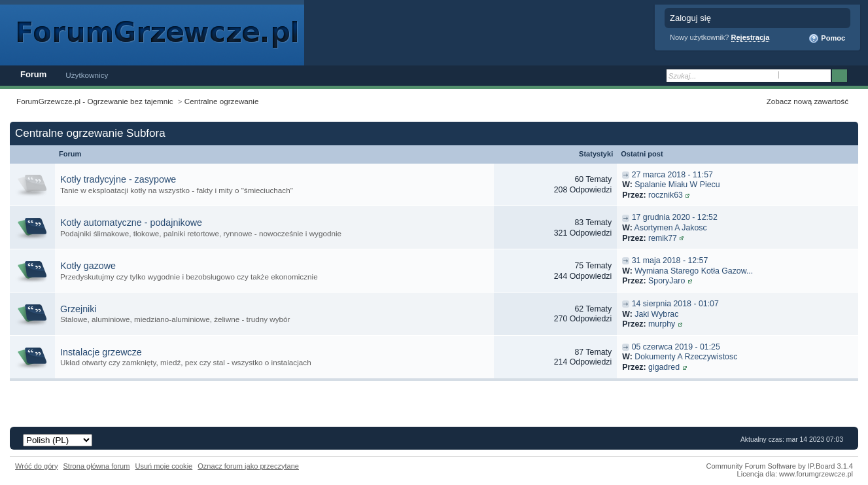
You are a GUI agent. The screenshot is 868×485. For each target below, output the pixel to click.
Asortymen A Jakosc (671, 228)
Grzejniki (78, 309)
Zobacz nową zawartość (807, 101)
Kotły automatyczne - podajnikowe (131, 223)
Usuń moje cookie (164, 466)
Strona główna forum (97, 466)
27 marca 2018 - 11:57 (672, 175)
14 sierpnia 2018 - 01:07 (675, 304)
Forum (33, 74)
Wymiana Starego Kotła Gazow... (694, 271)
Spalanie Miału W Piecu (677, 185)
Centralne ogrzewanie (222, 101)
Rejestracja (751, 37)
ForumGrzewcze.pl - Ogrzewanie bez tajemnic (95, 101)
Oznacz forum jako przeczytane (248, 466)
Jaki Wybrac (656, 314)
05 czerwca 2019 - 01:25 (676, 347)
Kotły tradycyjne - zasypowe (118, 179)
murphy (662, 324)
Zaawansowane (857, 76)
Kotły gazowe (88, 266)
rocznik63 (666, 195)
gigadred (664, 367)
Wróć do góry (37, 466)
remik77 (663, 238)
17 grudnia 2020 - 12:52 (675, 217)
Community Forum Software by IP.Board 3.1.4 (779, 466)
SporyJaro (667, 281)
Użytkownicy (87, 75)
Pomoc (827, 39)
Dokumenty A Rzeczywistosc (686, 357)
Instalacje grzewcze (101, 352)
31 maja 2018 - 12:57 (670, 260)
